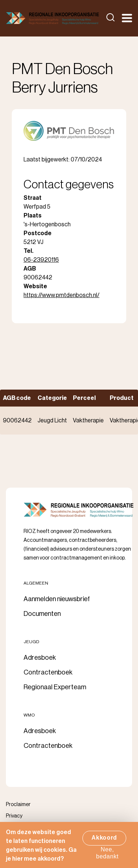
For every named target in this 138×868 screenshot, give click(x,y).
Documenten (42, 614)
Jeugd (31, 642)
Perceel (84, 398)
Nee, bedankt (107, 857)
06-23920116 (41, 260)
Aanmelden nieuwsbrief (57, 599)
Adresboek (40, 658)
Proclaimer (18, 805)
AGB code (17, 398)
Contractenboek (48, 672)
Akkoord (104, 841)
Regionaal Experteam (55, 687)
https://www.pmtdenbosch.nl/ (61, 295)
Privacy (14, 816)
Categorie (52, 398)
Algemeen (36, 583)
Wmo (29, 715)
